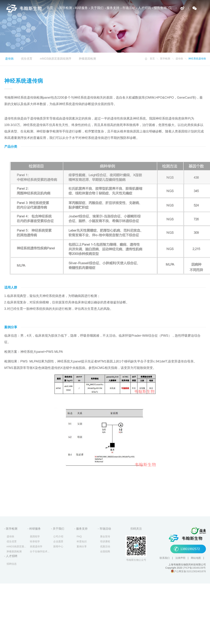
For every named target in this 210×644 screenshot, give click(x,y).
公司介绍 (58, 537)
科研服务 (81, 8)
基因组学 (35, 537)
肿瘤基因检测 (87, 59)
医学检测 (66, 8)
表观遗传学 (36, 547)
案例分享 (82, 547)
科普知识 (82, 542)
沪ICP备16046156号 (194, 568)
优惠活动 (105, 547)
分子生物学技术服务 (40, 552)
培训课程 (105, 542)
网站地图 (196, 558)
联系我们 (165, 558)
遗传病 (179, 59)
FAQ (79, 537)
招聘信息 (12, 564)
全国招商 (105, 552)
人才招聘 (144, 8)
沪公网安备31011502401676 (190, 572)
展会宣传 (105, 537)
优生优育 (27, 59)
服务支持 (113, 8)
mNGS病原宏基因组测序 (56, 59)
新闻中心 (58, 547)
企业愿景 (58, 542)
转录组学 (35, 542)
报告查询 (160, 8)
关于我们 (97, 8)
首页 (50, 8)
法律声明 (181, 558)
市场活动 (129, 8)
